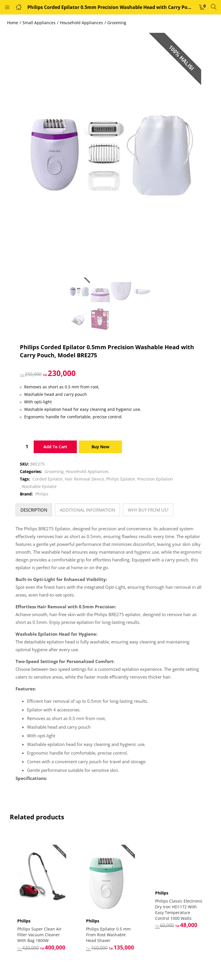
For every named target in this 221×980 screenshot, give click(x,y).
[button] (202, 7)
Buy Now (100, 447)
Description (34, 510)
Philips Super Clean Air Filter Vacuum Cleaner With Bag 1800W (39, 934)
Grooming (117, 23)
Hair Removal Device (84, 479)
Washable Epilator (39, 486)
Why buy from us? (148, 510)
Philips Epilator (121, 479)
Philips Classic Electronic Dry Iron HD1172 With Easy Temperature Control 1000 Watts (179, 910)
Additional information (87, 510)
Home (13, 23)
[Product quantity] (27, 447)
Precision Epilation (155, 479)
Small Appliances (39, 23)
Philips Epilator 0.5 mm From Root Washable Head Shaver (108, 934)
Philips (42, 494)
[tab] (34, 510)
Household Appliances (81, 23)
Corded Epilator (48, 479)
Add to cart (55, 447)
